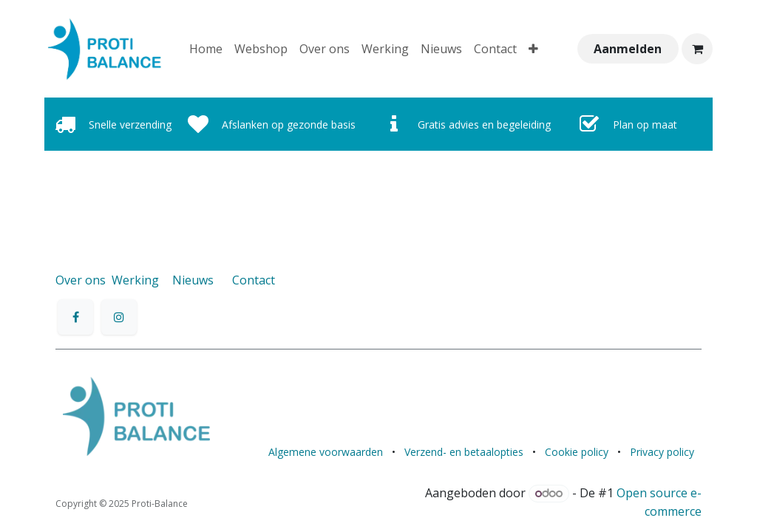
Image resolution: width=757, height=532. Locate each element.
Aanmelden (628, 49)
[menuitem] (206, 49)
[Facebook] (75, 317)
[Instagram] (119, 317)
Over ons (81, 280)
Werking (135, 280)
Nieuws (193, 280)
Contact (254, 280)
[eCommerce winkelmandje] (697, 49)
